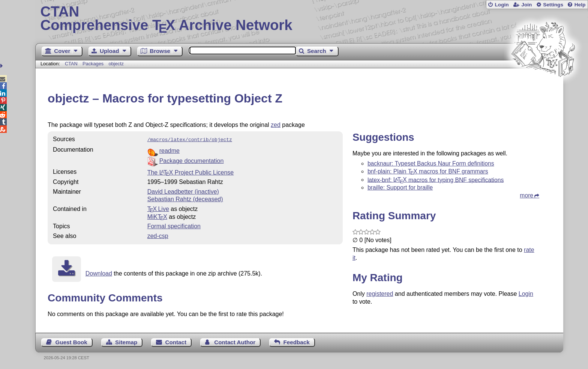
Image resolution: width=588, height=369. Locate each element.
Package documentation (192, 160)
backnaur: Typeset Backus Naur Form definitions (431, 163)
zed (276, 125)
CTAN (71, 64)
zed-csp (158, 235)
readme (169, 150)
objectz (116, 64)
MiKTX (157, 216)
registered (380, 294)
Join (526, 5)
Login (502, 5)
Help (580, 5)
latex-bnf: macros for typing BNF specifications (436, 180)
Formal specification (174, 225)
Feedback (297, 341)
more (526, 195)
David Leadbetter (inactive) (183, 191)
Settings (553, 5)
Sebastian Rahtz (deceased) (185, 198)
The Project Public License (191, 172)
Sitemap (126, 341)
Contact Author (235, 341)
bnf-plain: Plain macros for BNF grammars (428, 171)
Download (99, 273)
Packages (94, 64)
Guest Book (71, 341)
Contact (176, 341)
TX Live (158, 208)
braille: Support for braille (400, 188)
